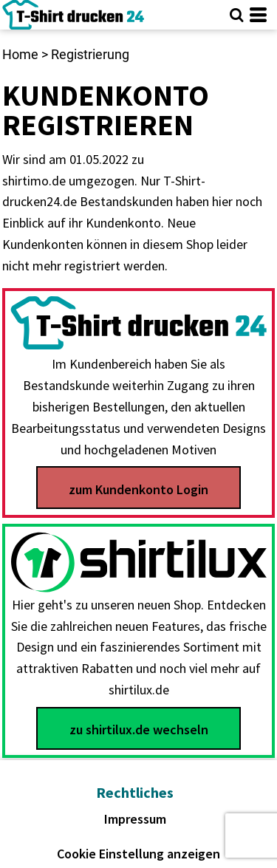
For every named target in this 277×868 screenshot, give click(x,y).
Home (20, 54)
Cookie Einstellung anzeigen (138, 854)
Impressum (135, 819)
